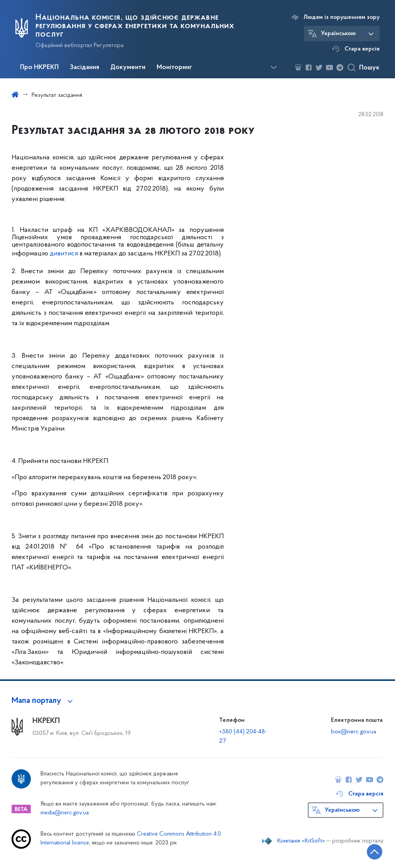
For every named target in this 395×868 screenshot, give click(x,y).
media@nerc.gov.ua (65, 813)
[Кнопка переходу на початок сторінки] (366, 851)
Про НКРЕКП (39, 68)
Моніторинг (174, 68)
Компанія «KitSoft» (301, 841)
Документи (128, 68)
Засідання (84, 68)
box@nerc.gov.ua (354, 732)
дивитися (64, 254)
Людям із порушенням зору (342, 17)
